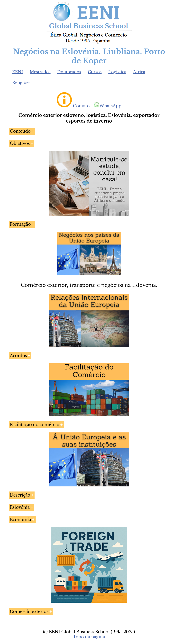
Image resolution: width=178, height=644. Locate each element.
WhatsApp (108, 106)
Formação (20, 224)
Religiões (21, 83)
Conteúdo (20, 131)
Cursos (95, 72)
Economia (21, 520)
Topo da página (89, 637)
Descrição (20, 495)
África (139, 72)
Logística (117, 72)
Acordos (18, 356)
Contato (81, 106)
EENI (18, 72)
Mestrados (40, 72)
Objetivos (20, 143)
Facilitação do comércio (35, 425)
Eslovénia (20, 507)
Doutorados (69, 72)
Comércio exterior (29, 612)
